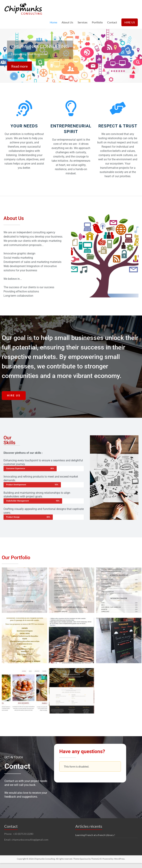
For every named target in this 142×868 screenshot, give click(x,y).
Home (53, 22)
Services (83, 22)
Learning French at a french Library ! (95, 835)
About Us (67, 22)
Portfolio (97, 22)
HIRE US (130, 22)
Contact (112, 22)
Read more (19, 66)
